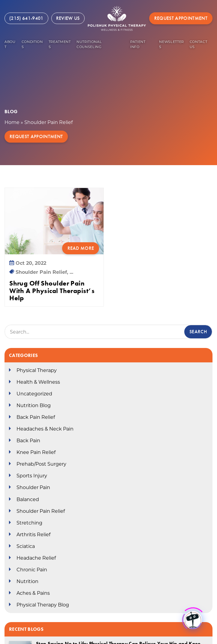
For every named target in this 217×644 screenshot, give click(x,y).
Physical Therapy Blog (43, 605)
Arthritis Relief (33, 535)
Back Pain (28, 441)
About (10, 44)
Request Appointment (181, 18)
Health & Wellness (38, 382)
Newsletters (172, 44)
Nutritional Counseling (89, 44)
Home (12, 122)
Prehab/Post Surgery (41, 464)
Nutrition (27, 581)
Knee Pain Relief (36, 452)
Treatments (60, 44)
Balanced (28, 499)
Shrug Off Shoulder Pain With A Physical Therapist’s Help (52, 291)
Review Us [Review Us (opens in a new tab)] (68, 18)
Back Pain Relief (36, 417)
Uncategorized (34, 394)
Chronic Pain (32, 570)
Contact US (199, 44)
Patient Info (138, 44)
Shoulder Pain (33, 487)
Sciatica (26, 546)
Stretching (29, 523)
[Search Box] (108, 332)
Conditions (32, 44)
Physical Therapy (37, 370)
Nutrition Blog (34, 405)
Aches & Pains (33, 593)
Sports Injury (32, 476)
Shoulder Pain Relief (41, 511)
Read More (81, 248)
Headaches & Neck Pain (45, 429)
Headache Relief (36, 558)
